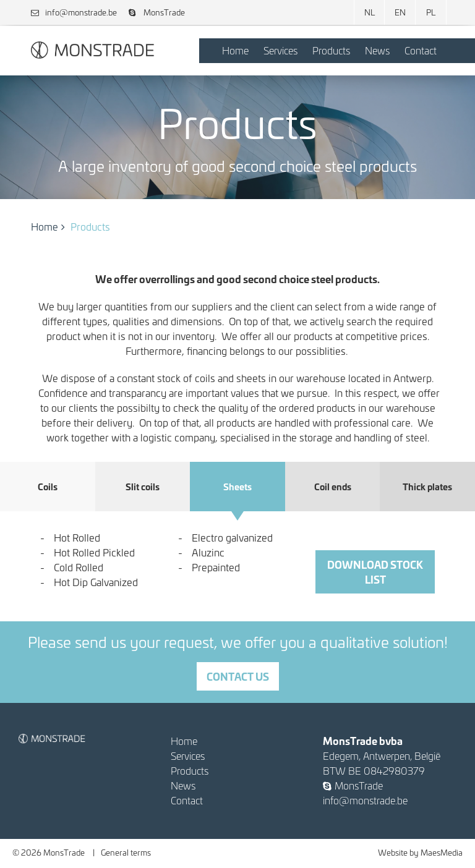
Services (280, 50)
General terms (126, 852)
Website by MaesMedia (420, 852)
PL (431, 12)
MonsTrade (157, 12)
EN (400, 12)
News (377, 50)
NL (370, 12)
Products (331, 50)
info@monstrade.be (74, 12)
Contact (421, 50)
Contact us (238, 676)
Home (235, 50)
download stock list (375, 572)
